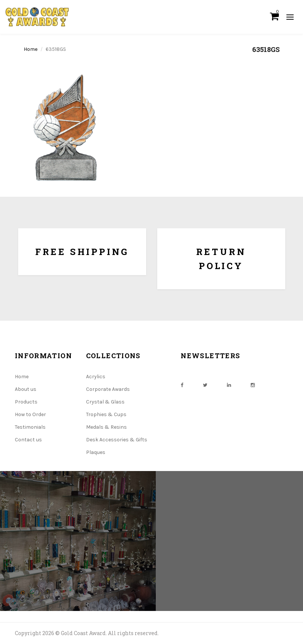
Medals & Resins (106, 427)
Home (31, 49)
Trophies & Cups (106, 414)
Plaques (96, 452)
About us (26, 389)
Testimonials (30, 427)
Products (26, 402)
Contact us (28, 440)
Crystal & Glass (105, 402)
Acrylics (96, 377)
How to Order (30, 414)
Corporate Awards (108, 389)
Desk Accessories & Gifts (117, 440)
